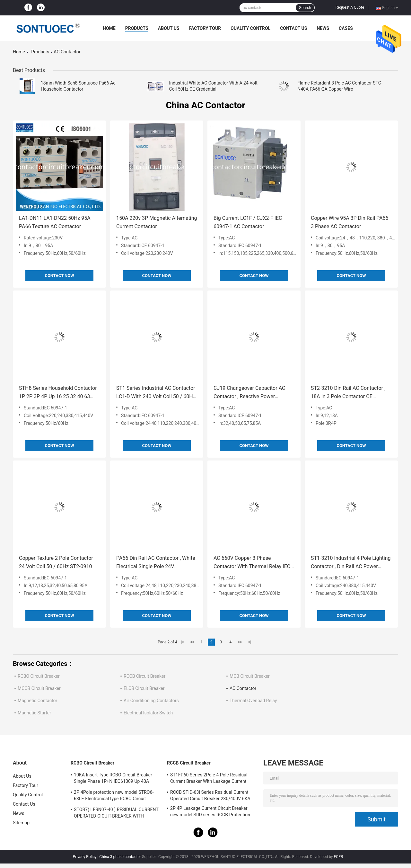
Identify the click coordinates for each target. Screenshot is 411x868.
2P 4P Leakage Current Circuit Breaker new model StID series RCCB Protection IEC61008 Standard (210, 812)
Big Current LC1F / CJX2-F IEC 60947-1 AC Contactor (248, 222)
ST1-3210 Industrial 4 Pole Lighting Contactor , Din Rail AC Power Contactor (351, 563)
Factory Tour (205, 28)
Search (305, 8)
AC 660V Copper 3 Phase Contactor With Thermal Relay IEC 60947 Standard (252, 563)
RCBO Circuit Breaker (39, 676)
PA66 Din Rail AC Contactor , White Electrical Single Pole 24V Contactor (156, 563)
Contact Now (59, 276)
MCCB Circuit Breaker (39, 688)
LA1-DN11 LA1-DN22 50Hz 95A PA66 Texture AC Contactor (55, 222)
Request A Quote (350, 7)
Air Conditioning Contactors (151, 701)
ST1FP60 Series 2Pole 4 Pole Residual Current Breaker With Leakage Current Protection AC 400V (209, 779)
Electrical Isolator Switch (148, 713)
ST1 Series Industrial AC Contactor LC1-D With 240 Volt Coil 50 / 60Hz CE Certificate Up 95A (156, 393)
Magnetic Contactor (37, 701)
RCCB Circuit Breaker (144, 676)
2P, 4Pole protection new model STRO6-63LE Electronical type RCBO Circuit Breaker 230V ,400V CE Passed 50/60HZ (115, 796)
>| (250, 642)
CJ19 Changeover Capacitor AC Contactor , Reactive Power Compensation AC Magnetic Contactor (249, 393)
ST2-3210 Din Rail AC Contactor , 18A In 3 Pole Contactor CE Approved (348, 393)
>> (240, 642)
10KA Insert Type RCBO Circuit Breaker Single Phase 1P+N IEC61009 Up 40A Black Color (113, 779)
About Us (169, 28)
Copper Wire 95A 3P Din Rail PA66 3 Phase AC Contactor (350, 222)
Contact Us (293, 28)
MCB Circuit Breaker (250, 676)
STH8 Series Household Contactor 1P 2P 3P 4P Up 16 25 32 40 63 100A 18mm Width (58, 393)
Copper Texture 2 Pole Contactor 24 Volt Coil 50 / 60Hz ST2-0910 (56, 562)
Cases (346, 28)
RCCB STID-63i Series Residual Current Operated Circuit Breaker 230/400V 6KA (210, 795)
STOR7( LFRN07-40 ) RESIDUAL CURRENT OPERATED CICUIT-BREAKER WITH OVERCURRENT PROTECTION (116, 814)
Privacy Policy (85, 857)
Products (137, 28)
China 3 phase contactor (120, 857)
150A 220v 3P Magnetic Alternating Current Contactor (157, 222)
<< (192, 642)
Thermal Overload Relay (253, 701)
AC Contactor (243, 688)
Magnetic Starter (34, 713)
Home (109, 28)
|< (182, 642)
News (323, 28)
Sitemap (21, 823)
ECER (339, 857)
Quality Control (250, 28)
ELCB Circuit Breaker (144, 688)
